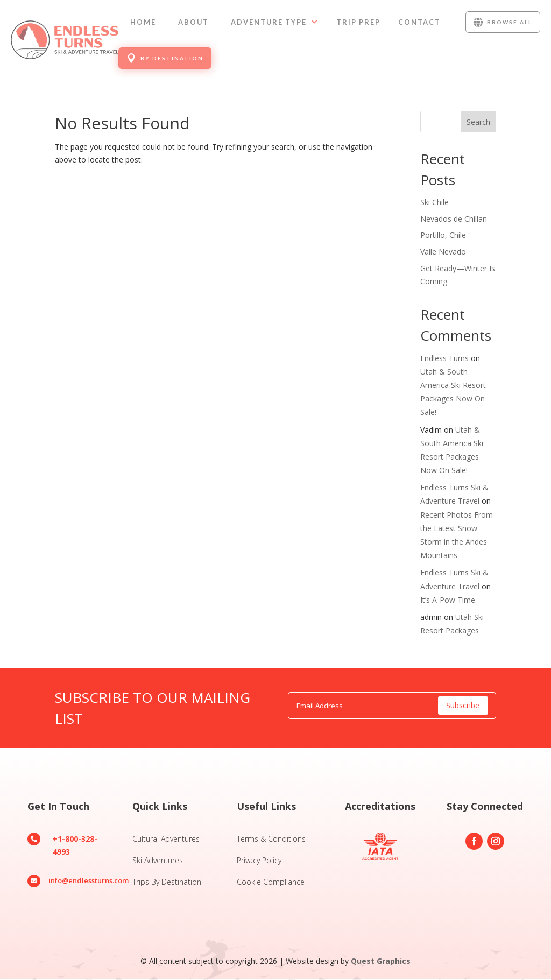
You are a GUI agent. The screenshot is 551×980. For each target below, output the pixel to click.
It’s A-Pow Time (448, 600)
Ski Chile (435, 202)
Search (478, 122)
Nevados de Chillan (454, 219)
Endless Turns (444, 358)
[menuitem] (143, 22)
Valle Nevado (443, 252)
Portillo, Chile (443, 235)
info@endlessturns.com (89, 880)
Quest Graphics (381, 961)
